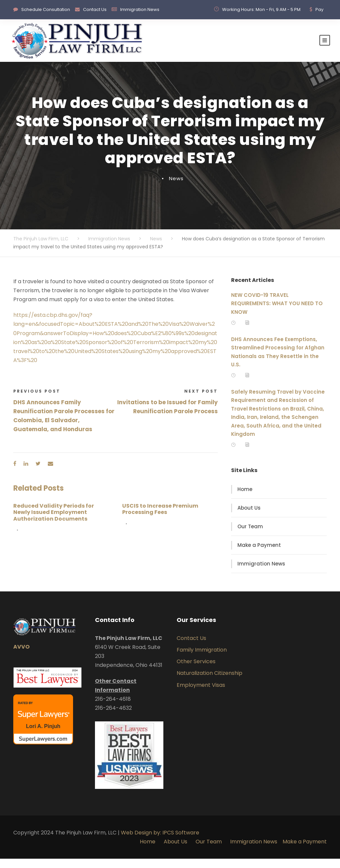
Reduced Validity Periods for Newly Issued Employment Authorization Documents (54, 521)
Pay (319, 9)
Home (245, 498)
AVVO (21, 656)
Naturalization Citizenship (210, 682)
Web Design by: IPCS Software (160, 842)
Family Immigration (202, 659)
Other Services (196, 671)
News (176, 188)
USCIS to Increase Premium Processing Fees (160, 518)
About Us (249, 517)
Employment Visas (201, 694)
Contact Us (95, 9)
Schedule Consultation (46, 9)
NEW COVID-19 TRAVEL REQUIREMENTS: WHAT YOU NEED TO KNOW (277, 313)
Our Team (250, 536)
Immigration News (140, 9)
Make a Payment (259, 554)
